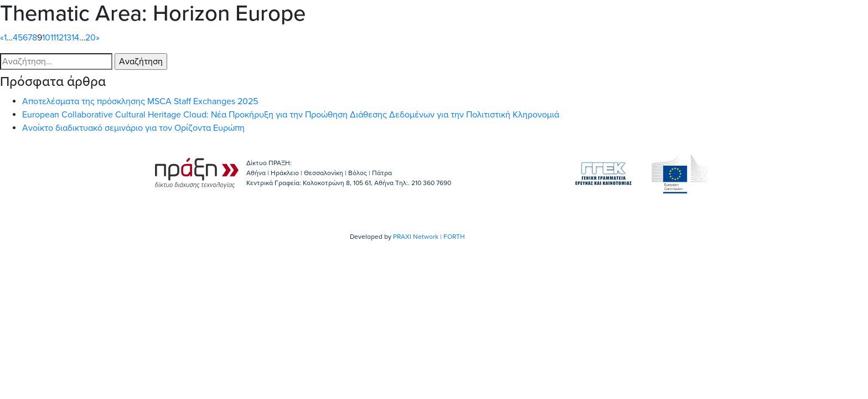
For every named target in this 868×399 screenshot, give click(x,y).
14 (75, 38)
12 (60, 38)
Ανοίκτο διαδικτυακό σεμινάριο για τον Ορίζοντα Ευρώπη (133, 128)
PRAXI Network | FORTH (429, 237)
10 (46, 38)
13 (68, 38)
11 (53, 38)
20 (91, 38)
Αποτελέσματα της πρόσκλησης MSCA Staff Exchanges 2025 (140, 101)
